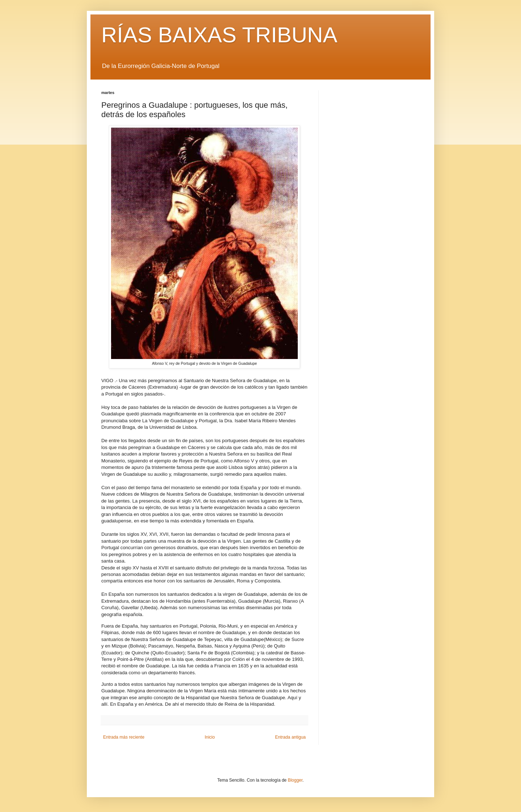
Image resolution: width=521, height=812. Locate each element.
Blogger (295, 780)
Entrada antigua (290, 737)
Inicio (210, 737)
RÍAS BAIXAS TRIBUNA (219, 35)
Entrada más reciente (124, 737)
